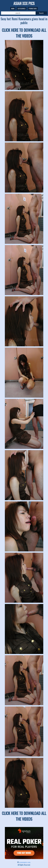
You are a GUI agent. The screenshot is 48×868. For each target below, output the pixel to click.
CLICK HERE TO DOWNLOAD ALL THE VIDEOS (24, 33)
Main (13, 9)
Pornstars (33, 9)
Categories (22, 9)
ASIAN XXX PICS (24, 3)
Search (41, 13)
